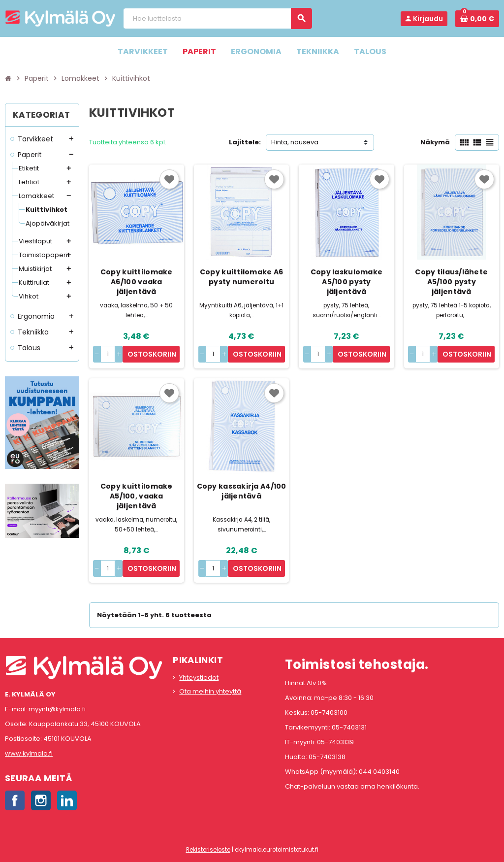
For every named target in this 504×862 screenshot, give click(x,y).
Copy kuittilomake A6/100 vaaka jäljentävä (137, 282)
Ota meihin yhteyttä (210, 691)
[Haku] (217, 18)
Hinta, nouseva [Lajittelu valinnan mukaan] (295, 142)
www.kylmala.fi (29, 753)
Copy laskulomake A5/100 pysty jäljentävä (346, 282)
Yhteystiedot (199, 678)
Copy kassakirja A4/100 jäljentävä (242, 491)
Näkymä (435, 142)
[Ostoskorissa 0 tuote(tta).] (477, 19)
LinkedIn (67, 800)
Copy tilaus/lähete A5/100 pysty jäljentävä (451, 282)
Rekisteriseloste (208, 850)
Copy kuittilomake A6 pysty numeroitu (242, 277)
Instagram (41, 800)
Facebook (15, 800)
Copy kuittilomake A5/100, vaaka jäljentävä (137, 496)
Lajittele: (245, 142)
